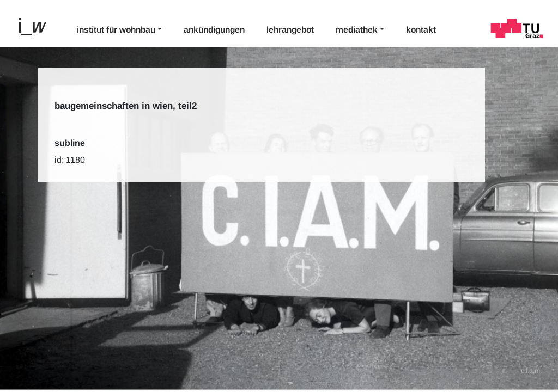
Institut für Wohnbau (116, 30)
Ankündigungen (214, 30)
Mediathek (357, 30)
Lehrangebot (290, 30)
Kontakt (421, 30)
